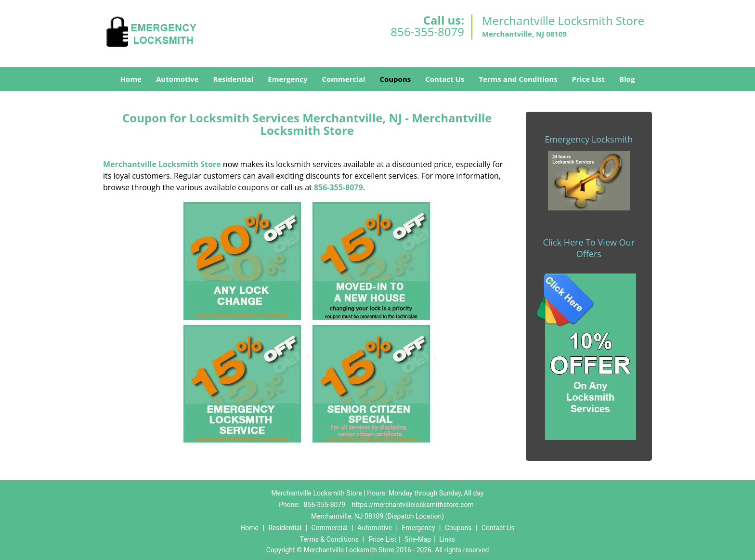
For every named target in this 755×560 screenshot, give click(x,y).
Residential (234, 79)
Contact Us (445, 79)
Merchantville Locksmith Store (162, 164)
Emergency (287, 79)
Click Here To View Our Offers (589, 248)
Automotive (177, 79)
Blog (627, 79)
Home (131, 79)
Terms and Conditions (518, 79)
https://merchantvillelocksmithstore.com (413, 505)
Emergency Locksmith (589, 139)
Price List (588, 79)
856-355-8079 (427, 32)
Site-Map (418, 539)
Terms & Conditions (329, 539)
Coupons (395, 79)
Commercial (344, 79)
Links (447, 539)
